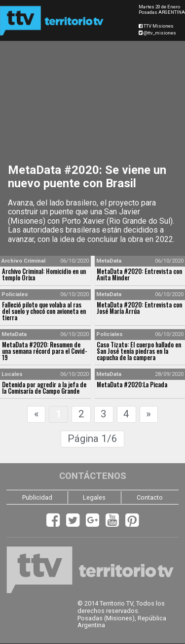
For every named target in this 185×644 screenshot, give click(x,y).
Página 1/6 (92, 439)
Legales (94, 497)
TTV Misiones (156, 26)
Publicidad (37, 497)
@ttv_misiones (157, 33)
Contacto (150, 497)
